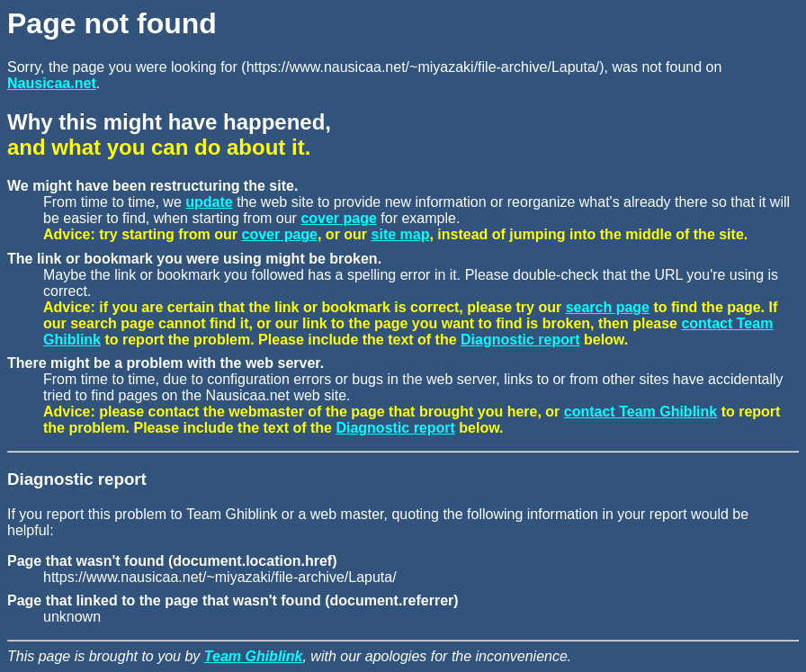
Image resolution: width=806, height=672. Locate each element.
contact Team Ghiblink (640, 412)
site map (401, 234)
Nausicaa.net (52, 83)
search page (608, 307)
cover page (338, 218)
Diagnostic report (520, 340)
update (209, 202)
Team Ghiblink (254, 656)
